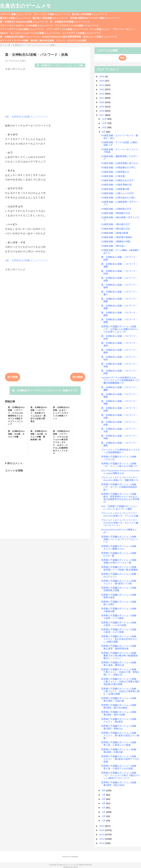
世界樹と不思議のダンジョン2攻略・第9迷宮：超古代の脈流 (120, 706)
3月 (104, 812)
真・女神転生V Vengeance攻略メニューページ (24, 22)
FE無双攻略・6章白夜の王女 (116, 229)
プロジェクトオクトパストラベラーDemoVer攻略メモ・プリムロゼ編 (120, 514)
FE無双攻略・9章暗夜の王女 (116, 213)
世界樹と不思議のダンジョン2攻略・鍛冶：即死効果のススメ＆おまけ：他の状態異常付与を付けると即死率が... (120, 498)
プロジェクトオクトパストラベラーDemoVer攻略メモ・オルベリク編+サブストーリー (120, 523)
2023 (102, 89)
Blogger (75, 857)
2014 (102, 834)
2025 (102, 81)
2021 (102, 98)
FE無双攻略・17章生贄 (113, 176)
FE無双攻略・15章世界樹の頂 (116, 185)
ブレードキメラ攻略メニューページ (52, 14)
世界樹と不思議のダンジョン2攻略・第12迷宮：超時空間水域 (120, 647)
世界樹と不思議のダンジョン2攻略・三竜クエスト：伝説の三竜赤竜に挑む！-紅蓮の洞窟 (120, 691)
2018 (102, 111)
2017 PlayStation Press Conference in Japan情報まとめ (120, 472)
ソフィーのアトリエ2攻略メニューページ (67, 29)
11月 (105, 123)
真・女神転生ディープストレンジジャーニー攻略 (60, 65)
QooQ (75, 867)
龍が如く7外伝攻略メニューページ (50, 18)
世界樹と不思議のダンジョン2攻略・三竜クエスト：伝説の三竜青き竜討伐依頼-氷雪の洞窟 (120, 682)
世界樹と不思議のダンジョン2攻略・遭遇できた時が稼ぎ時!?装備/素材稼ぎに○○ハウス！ (120, 656)
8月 (104, 790)
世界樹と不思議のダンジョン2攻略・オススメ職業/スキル (120, 548)
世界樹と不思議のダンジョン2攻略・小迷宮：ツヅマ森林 (120, 617)
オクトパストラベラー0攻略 (14, 40)
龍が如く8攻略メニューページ (15, 18)
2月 (104, 816)
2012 (102, 843)
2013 (102, 839)
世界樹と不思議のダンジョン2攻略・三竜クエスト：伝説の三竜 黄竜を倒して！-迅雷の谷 (120, 672)
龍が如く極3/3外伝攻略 (42, 40)
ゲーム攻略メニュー (100, 29)
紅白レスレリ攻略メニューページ (100, 37)
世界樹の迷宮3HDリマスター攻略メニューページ (95, 18)
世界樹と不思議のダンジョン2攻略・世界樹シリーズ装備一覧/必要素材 (120, 568)
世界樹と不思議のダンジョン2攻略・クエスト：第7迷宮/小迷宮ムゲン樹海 (120, 735)
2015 (102, 830)
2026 (102, 76)
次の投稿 (13, 377)
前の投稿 (78, 377)
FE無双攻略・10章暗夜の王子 (116, 209)
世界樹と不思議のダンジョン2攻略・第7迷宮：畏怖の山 (120, 727)
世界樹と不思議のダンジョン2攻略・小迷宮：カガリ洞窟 (120, 631)
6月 (104, 799)
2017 (102, 115)
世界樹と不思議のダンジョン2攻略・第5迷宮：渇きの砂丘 (120, 784)
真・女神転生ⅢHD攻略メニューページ (70, 22)
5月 (104, 803)
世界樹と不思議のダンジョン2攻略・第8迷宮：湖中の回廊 (120, 713)
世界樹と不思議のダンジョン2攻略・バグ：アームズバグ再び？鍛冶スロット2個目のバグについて (120, 775)
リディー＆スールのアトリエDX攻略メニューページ (26, 25)
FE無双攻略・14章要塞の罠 (115, 189)
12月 (105, 119)
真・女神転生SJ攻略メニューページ (27, 117)
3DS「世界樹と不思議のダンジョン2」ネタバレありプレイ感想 (119, 508)
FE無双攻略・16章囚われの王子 (117, 180)
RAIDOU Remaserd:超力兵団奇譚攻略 (61, 37)
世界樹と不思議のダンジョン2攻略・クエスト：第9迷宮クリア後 (120, 582)
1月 (104, 820)
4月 (104, 808)
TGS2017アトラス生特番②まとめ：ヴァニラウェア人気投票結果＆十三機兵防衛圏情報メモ (120, 380)
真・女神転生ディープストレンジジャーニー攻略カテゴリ (45, 391)
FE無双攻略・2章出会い (113, 246)
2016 (102, 826)
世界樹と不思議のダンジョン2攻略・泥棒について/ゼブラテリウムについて (120, 539)
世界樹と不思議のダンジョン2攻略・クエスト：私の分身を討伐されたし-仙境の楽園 (120, 639)
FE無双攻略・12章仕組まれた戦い (119, 198)
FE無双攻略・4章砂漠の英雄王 (117, 237)
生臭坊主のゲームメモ (26, 6)
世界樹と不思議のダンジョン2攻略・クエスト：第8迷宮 (120, 720)
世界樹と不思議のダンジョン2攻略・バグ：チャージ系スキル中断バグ (120, 465)
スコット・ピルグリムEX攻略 (71, 40)
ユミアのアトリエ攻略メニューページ (81, 33)
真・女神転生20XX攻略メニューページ (20, 37)
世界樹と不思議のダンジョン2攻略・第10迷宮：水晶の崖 (120, 699)
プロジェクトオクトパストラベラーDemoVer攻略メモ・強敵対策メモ (120, 479)
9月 (104, 132)
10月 (105, 127)
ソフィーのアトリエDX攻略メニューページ (22, 29)
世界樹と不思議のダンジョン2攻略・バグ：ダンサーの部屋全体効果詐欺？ (120, 487)
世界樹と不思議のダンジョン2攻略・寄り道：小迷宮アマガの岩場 (120, 767)
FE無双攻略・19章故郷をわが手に (119, 167)
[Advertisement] (45, 91)
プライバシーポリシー (124, 29)
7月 (104, 795)
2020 (102, 102)
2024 (102, 85)
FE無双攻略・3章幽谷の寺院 (116, 241)
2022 (102, 94)
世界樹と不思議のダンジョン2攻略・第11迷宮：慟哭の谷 (120, 664)
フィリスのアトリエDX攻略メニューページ (77, 25)
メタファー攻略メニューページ (16, 14)
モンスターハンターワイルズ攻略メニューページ (35, 33)
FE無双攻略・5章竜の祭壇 (115, 233)
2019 (102, 107)
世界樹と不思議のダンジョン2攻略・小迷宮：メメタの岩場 (120, 624)
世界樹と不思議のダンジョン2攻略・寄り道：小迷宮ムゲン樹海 (120, 744)
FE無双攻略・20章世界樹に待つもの (120, 163)
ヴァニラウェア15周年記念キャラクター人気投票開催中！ (121, 451)
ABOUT (4, 33)
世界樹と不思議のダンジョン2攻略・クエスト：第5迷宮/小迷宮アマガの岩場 (120, 759)
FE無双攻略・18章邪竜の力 (115, 172)
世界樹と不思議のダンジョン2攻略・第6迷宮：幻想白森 (120, 751)
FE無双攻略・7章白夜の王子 (116, 224)
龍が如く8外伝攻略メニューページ (90, 14)
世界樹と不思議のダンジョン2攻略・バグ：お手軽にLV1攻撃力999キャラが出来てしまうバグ (120, 329)
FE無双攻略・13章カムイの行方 (117, 193)
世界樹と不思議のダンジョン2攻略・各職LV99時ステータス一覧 (120, 561)
